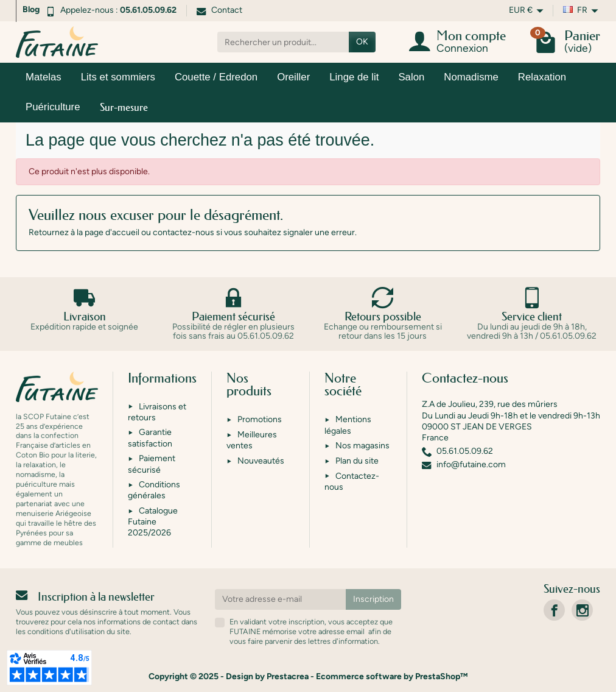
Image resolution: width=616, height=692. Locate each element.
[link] (554, 610)
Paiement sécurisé (152, 464)
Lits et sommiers (118, 77)
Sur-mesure (124, 107)
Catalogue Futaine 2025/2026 (153, 522)
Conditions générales (154, 490)
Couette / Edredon (216, 77)
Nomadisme (471, 77)
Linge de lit (354, 77)
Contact (219, 10)
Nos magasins (362, 446)
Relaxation (542, 77)
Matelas (44, 77)
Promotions (260, 419)
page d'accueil (112, 232)
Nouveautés (261, 461)
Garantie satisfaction (150, 438)
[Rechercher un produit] (283, 42)
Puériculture (53, 107)
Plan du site (357, 461)
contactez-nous (184, 232)
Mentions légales (348, 425)
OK (362, 42)
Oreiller (293, 77)
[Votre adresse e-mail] (281, 599)
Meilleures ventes (252, 440)
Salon (411, 77)
